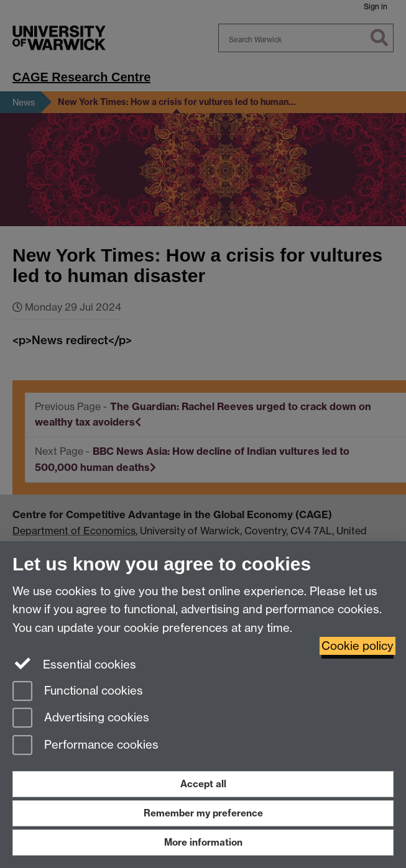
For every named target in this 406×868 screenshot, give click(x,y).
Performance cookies (85, 746)
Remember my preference (203, 813)
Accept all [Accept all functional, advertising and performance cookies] (203, 784)
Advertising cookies (81, 719)
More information (203, 842)
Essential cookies (74, 664)
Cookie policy (358, 646)
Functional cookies (78, 692)
